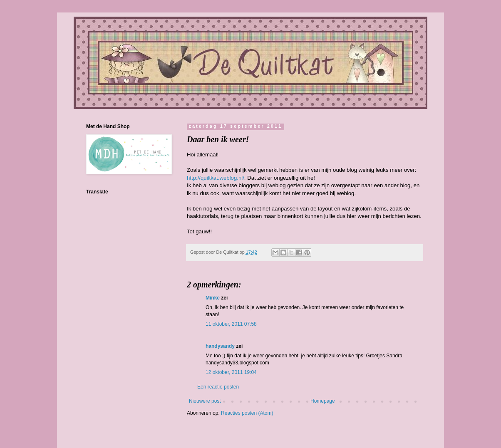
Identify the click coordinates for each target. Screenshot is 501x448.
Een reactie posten (218, 387)
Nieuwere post (205, 401)
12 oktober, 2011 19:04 (231, 372)
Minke (213, 298)
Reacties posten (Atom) (247, 413)
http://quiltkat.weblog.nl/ (216, 178)
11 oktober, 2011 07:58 (231, 324)
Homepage (323, 401)
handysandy (220, 346)
